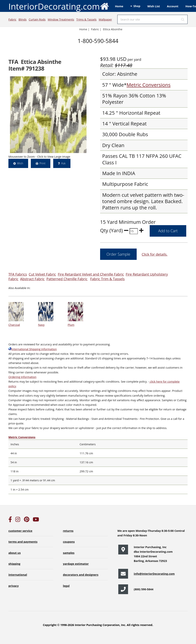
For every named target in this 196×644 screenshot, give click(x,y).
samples (69, 553)
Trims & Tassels (87, 19)
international (18, 575)
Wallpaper (105, 19)
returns (68, 531)
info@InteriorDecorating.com (154, 574)
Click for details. (154, 254)
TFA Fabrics (18, 274)
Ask (63, 163)
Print (42, 163)
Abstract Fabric (32, 279)
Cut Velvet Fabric (42, 274)
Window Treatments (61, 19)
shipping (14, 564)
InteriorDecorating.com (59, 6)
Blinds (23, 19)
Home (119, 6)
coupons (69, 542)
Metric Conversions (149, 85)
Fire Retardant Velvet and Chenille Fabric (91, 274)
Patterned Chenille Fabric (67, 279)
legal (66, 586)
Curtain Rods (37, 19)
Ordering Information (22, 377)
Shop (137, 6)
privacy (13, 586)
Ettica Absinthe (113, 29)
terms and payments (23, 542)
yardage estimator (76, 564)
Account (173, 6)
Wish (20, 163)
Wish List (154, 6)
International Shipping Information (33, 349)
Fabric (12, 19)
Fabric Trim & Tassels (107, 279)
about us (15, 553)
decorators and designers (81, 575)
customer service (20, 531)
